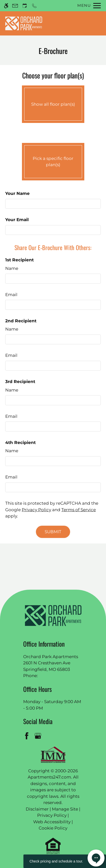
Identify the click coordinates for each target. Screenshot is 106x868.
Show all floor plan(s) (53, 103)
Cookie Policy (53, 828)
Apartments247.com (49, 777)
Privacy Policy (36, 510)
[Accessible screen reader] (6, 6)
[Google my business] (39, 735)
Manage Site (65, 809)
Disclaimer (37, 809)
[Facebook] (28, 735)
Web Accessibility (52, 822)
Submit (53, 532)
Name (12, 268)
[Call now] (34, 6)
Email (11, 295)
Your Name (17, 193)
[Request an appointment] (25, 6)
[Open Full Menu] (88, 6)
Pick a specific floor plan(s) (53, 160)
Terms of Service (79, 510)
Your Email (17, 220)
